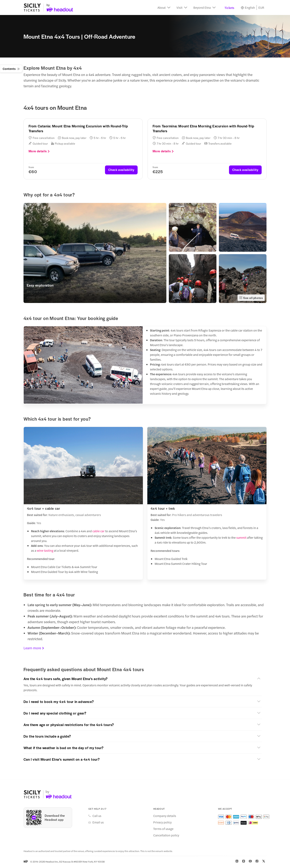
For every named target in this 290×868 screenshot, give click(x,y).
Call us (97, 817)
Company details (165, 817)
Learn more (34, 649)
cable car (98, 532)
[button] (164, 8)
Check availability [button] (121, 171)
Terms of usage (163, 830)
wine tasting (45, 552)
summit (242, 539)
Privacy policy (162, 823)
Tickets (229, 8)
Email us (98, 823)
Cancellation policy (166, 836)
